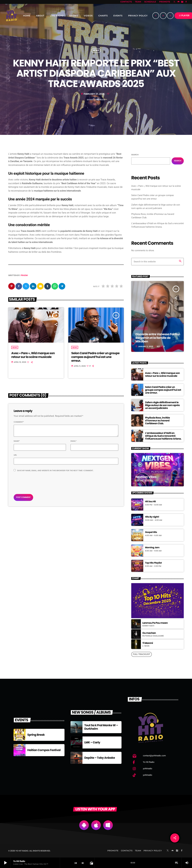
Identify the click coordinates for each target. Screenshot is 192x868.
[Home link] (12, 16)
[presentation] (36, 482)
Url (15, 455)
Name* (17, 441)
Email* (74, 441)
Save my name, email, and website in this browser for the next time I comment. (55, 471)
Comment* (19, 422)
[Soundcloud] (178, 2)
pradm (24, 275)
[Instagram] (182, 2)
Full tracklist (142, 654)
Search (135, 155)
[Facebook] (186, 2)
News (96, 51)
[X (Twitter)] (174, 2)
